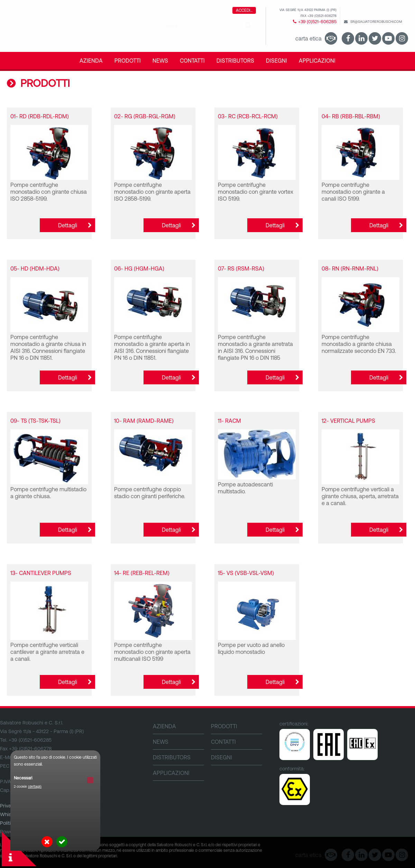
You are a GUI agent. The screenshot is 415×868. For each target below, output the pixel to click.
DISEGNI (276, 61)
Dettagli (68, 225)
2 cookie (28, 787)
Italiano (404, 12)
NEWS (160, 61)
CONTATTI (192, 61)
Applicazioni (317, 61)
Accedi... (244, 10)
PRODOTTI (128, 61)
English (390, 12)
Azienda (91, 61)
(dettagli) (35, 787)
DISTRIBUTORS (235, 61)
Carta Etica (308, 39)
